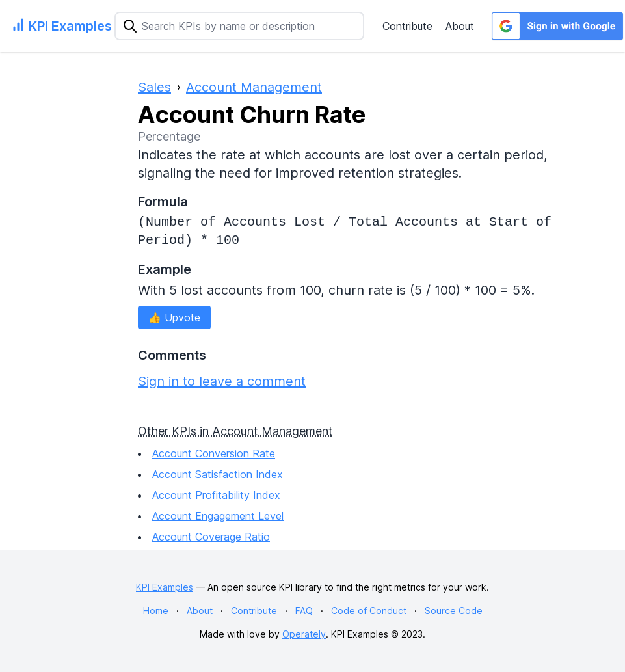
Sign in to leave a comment (222, 381)
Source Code (454, 611)
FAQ (304, 611)
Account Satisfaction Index (218, 474)
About (460, 26)
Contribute (407, 26)
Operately (304, 634)
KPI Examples (165, 587)
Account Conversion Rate (214, 453)
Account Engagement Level (218, 516)
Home (156, 611)
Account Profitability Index (216, 495)
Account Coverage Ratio (211, 537)
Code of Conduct (369, 611)
